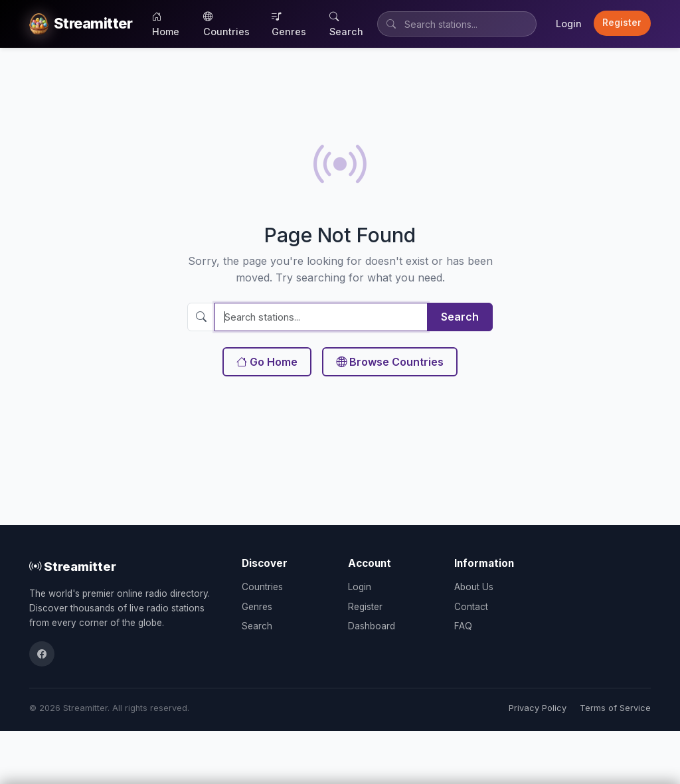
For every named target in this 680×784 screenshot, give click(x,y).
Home (166, 24)
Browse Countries (390, 362)
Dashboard (372, 626)
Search (346, 24)
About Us (474, 587)
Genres (289, 24)
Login (569, 24)
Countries (226, 24)
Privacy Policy (538, 708)
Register (622, 23)
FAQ (463, 626)
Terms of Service (615, 708)
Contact (471, 607)
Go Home (267, 362)
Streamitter (73, 566)
